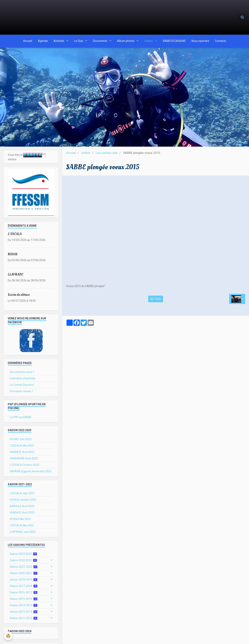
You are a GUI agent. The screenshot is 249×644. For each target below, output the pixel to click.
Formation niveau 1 (21, 393)
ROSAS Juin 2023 (21, 441)
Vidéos (149, 41)
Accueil (28, 41)
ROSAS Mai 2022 (20, 521)
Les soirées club (107, 154)
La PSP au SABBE (21, 419)
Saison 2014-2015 (24, 607)
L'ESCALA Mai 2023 (22, 447)
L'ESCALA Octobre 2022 (25, 466)
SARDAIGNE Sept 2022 (24, 460)
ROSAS (13, 256)
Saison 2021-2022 (24, 568)
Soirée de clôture (19, 296)
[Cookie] (8, 636)
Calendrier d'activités (23, 380)
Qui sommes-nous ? (22, 374)
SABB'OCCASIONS (174, 41)
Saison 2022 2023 (23, 562)
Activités (59, 41)
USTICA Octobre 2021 (23, 501)
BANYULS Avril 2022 (22, 508)
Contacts (221, 41)
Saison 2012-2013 (24, 620)
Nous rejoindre (200, 41)
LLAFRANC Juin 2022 (23, 533)
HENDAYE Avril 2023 (22, 454)
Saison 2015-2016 (24, 600)
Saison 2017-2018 (24, 588)
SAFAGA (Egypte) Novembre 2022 (31, 473)
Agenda (43, 41)
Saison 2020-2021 (24, 575)
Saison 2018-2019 (24, 581)
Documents (100, 41)
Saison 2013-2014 (24, 613)
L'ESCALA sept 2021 (22, 495)
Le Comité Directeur (22, 386)
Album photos (126, 41)
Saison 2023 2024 (23, 555)
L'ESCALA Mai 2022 (22, 527)
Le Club (79, 41)
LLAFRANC (16, 276)
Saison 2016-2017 (24, 594)
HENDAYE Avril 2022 (22, 514)
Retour (156, 300)
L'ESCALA (15, 236)
